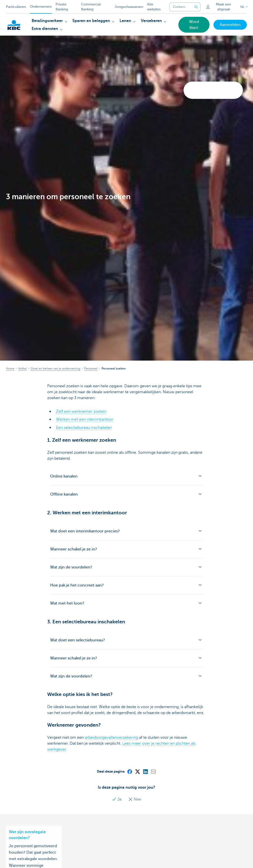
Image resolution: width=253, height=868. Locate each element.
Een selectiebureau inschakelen (84, 427)
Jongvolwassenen (129, 7)
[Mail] (153, 771)
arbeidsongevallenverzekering (111, 737)
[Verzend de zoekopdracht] (196, 7)
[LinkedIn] (145, 771)
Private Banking (62, 7)
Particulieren (16, 7)
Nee (135, 799)
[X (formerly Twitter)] (137, 771)
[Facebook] (129, 771)
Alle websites (154, 7)
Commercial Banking (91, 7)
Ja (117, 799)
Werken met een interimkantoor (85, 419)
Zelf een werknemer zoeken (81, 412)
